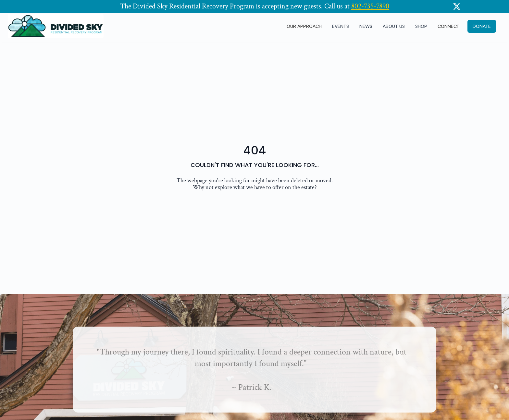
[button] (482, 26)
